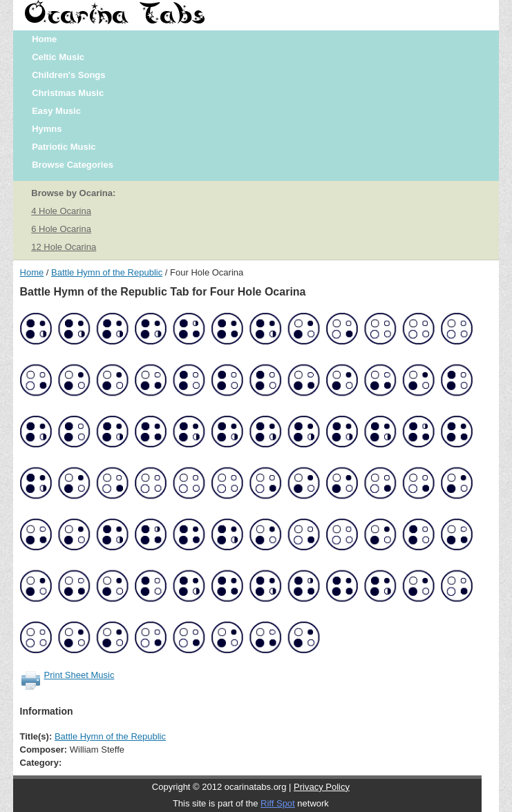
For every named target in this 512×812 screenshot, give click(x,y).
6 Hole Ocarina (61, 229)
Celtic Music (58, 57)
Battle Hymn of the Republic (107, 272)
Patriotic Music (64, 147)
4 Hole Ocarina (61, 211)
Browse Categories (73, 165)
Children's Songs (68, 75)
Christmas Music (68, 93)
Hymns (47, 129)
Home (44, 39)
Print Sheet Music (79, 675)
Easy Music (56, 111)
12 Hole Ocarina (64, 247)
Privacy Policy (322, 787)
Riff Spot (278, 803)
